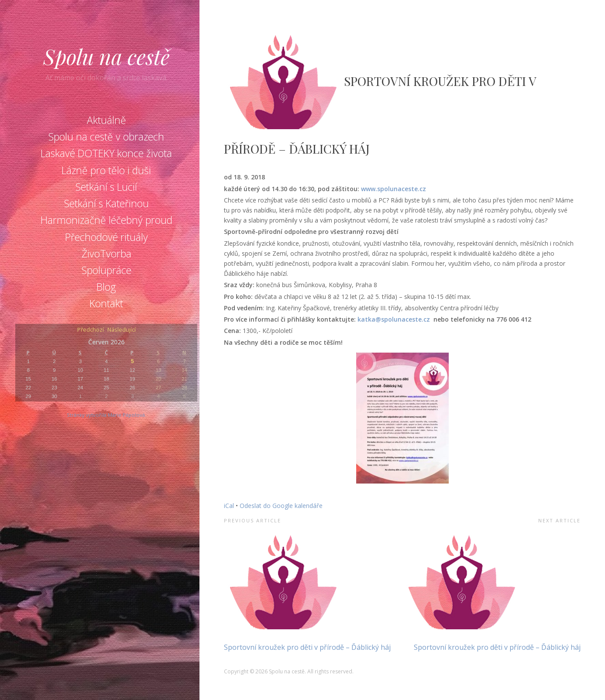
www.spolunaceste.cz (394, 189)
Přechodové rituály (107, 237)
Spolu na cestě (107, 56)
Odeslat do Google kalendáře (281, 506)
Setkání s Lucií (106, 187)
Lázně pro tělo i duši (106, 170)
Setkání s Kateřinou (107, 203)
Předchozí (91, 330)
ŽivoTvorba (107, 254)
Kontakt (106, 303)
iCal (229, 506)
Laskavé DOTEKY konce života (106, 153)
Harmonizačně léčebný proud (107, 220)
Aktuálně (107, 120)
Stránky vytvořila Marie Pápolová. (107, 415)
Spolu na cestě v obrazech (106, 137)
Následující (122, 330)
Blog (106, 287)
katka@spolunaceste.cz (394, 319)
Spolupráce (107, 270)
